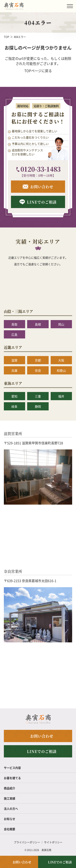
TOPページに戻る (38, 71)
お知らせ (10, 819)
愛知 (14, 396)
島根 (38, 324)
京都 (38, 360)
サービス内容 (12, 768)
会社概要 (10, 829)
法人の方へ (11, 809)
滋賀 (14, 360)
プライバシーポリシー (27, 842)
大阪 (61, 360)
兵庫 (14, 370)
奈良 (38, 370)
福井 (61, 396)
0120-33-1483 (41, 169)
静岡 (38, 406)
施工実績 (10, 798)
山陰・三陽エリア (18, 311)
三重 (38, 396)
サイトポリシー (53, 842)
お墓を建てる (12, 778)
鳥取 (14, 324)
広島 (14, 334)
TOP (6, 37)
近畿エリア (13, 347)
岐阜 (14, 406)
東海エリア (13, 383)
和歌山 (61, 370)
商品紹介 (10, 788)
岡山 (61, 324)
